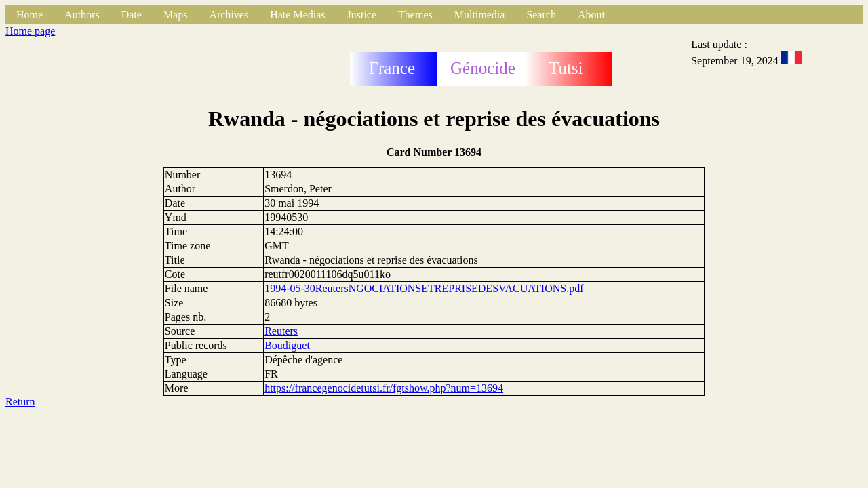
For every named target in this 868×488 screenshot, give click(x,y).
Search (541, 15)
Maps (176, 15)
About (591, 15)
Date (132, 15)
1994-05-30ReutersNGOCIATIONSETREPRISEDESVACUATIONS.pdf (424, 288)
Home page (30, 31)
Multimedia (480, 15)
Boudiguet (287, 345)
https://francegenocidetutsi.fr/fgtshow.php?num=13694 (384, 388)
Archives (229, 15)
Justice (362, 15)
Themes (415, 15)
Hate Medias (297, 15)
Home (29, 15)
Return (20, 402)
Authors (82, 15)
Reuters (281, 331)
